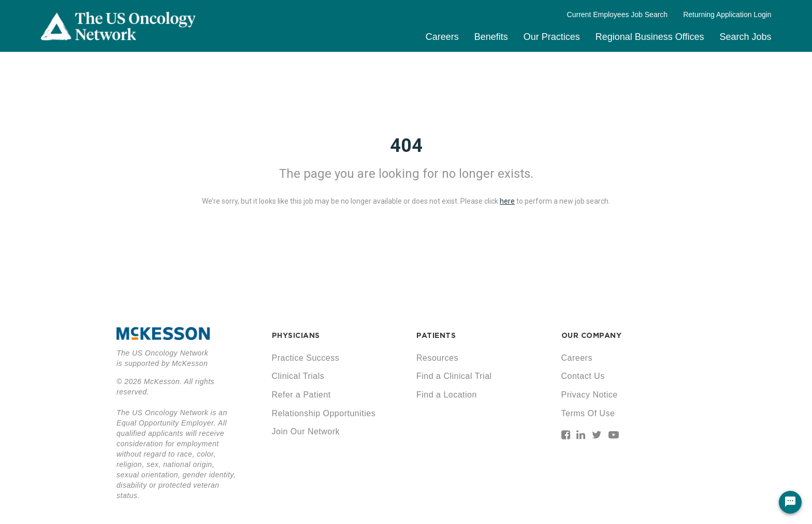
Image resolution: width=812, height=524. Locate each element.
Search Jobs (746, 37)
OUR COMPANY (592, 335)
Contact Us (583, 376)
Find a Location (447, 395)
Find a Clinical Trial (454, 376)
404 (406, 146)
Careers (442, 37)
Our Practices (552, 37)
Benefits (491, 37)
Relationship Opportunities (324, 413)
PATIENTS (436, 335)
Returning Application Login (727, 15)
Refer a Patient (301, 395)
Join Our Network (306, 431)
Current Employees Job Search (618, 15)
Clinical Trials (298, 376)
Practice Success (306, 358)
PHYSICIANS (296, 335)
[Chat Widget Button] (790, 502)
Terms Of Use (588, 413)
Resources (437, 358)
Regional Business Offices (650, 37)
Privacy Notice (590, 395)
